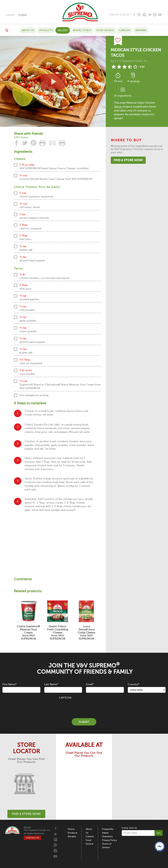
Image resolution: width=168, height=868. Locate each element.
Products (46, 30)
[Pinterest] (139, 15)
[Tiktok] (155, 15)
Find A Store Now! (128, 160)
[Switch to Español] (10, 15)
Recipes (63, 30)
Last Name (51, 684)
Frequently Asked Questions (108, 833)
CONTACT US (32, 838)
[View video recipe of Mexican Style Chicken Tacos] (53, 81)
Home (71, 829)
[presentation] (84, 707)
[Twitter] (150, 15)
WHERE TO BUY (82, 30)
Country (133, 684)
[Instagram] (144, 15)
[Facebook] (134, 15)
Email (90, 684)
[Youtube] (160, 15)
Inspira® (141, 30)
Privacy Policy (109, 840)
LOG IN (125, 15)
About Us (28, 30)
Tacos (118, 107)
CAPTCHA (65, 698)
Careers (125, 30)
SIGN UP (114, 15)
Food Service (105, 30)
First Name (10, 684)
